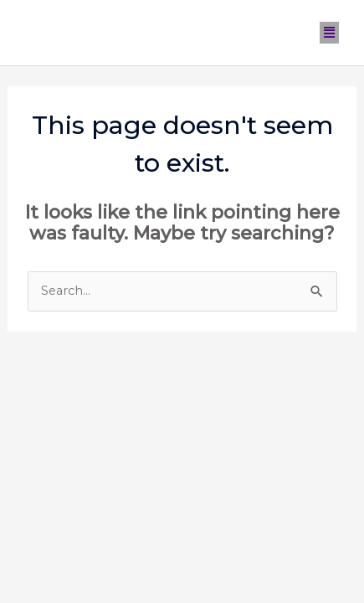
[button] (330, 33)
